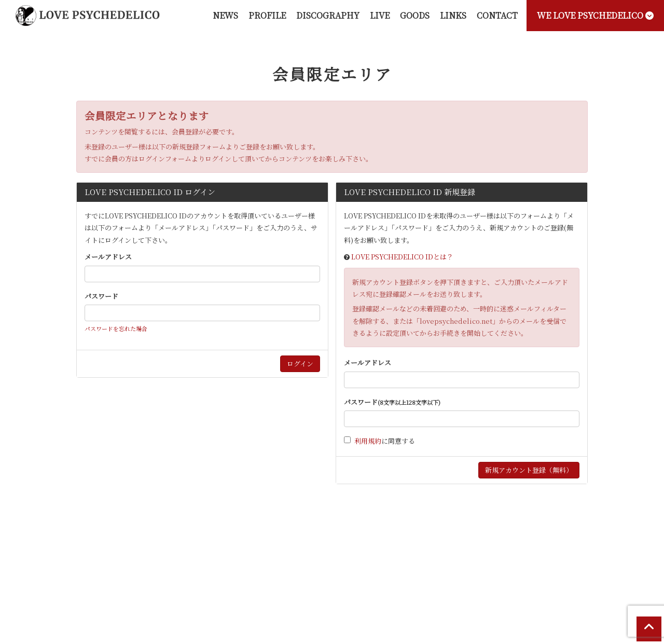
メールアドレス (108, 257)
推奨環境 (504, 556)
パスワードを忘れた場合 (116, 328)
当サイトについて (91, 556)
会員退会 (596, 556)
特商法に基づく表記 (322, 556)
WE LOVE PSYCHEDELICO (595, 15)
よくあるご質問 (550, 556)
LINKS (453, 15)
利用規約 (368, 441)
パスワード (101, 296)
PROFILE (267, 15)
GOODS (415, 15)
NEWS (225, 15)
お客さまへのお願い (451, 556)
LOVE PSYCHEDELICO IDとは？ (402, 257)
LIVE (380, 15)
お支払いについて (152, 556)
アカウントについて (217, 556)
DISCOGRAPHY (328, 15)
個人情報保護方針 (386, 556)
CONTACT (497, 15)
